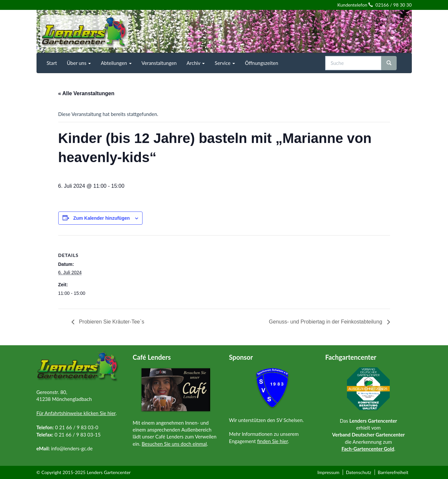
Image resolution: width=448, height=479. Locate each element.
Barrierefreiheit (393, 472)
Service (225, 63)
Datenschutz (359, 472)
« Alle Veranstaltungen (86, 93)
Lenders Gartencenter (109, 472)
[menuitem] (52, 63)
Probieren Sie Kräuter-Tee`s (111, 322)
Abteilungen (116, 63)
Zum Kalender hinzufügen (101, 218)
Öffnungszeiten (262, 63)
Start (52, 63)
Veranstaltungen (159, 63)
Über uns (79, 63)
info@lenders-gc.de (72, 448)
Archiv (196, 63)
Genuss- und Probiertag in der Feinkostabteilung (326, 322)
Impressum (328, 472)
